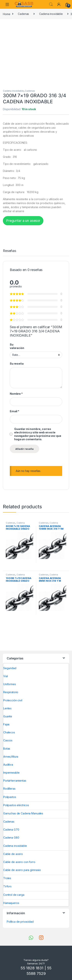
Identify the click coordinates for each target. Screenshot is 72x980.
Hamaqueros (11, 903)
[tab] (10, 253)
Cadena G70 (11, 830)
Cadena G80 (11, 838)
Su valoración (17, 346)
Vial (5, 676)
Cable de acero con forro (19, 862)
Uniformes (10, 684)
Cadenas (23, 14)
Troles (7, 878)
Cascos (8, 740)
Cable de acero (13, 854)
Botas (7, 749)
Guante (8, 716)
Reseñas (10, 251)
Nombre (16, 394)
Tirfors (7, 886)
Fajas (6, 724)
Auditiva (8, 765)
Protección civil (13, 700)
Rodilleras (9, 789)
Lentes (7, 708)
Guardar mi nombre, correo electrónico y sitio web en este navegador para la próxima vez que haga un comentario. (38, 434)
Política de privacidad (20, 922)
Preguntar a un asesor (23, 221)
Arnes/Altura (11, 757)
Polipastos (10, 797)
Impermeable (11, 773)
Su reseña (17, 364)
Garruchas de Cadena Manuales (23, 813)
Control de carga (14, 895)
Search (51, 4)
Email (14, 411)
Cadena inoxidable (51, 14)
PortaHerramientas (15, 781)
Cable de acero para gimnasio (22, 870)
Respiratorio (11, 692)
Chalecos (9, 732)
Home (7, 14)
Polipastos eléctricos (16, 805)
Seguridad (10, 668)
